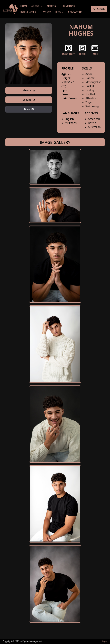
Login (105, 641)
